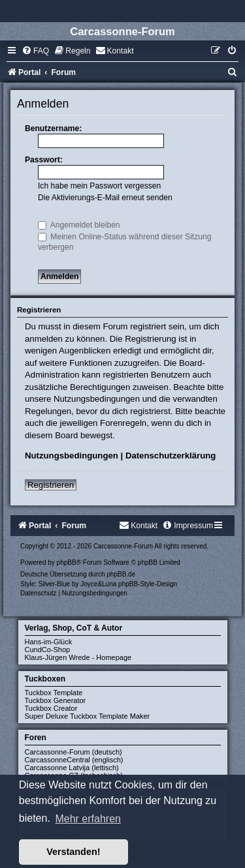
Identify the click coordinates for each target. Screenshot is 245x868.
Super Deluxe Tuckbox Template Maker (88, 716)
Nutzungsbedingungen (72, 456)
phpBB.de (121, 574)
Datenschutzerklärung (171, 456)
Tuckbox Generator (56, 700)
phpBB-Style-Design (148, 584)
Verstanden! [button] (73, 852)
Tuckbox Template (54, 693)
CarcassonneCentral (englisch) (74, 760)
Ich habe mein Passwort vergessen (99, 186)
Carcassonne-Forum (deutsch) (73, 752)
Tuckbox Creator (51, 708)
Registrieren (51, 485)
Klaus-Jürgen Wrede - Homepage (78, 657)
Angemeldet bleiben (79, 225)
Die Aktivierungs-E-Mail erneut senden (105, 198)
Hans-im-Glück (49, 642)
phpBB (67, 562)
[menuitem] (35, 51)
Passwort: (44, 160)
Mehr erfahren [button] (88, 819)
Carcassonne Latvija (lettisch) (72, 768)
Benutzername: (53, 128)
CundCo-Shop (48, 650)
